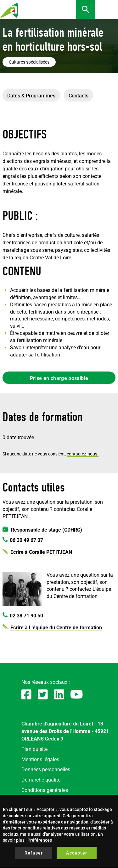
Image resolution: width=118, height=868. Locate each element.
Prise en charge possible (59, 378)
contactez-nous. (83, 454)
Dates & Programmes (31, 96)
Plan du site (34, 749)
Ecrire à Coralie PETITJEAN (41, 552)
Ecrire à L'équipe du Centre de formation (56, 628)
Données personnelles (46, 769)
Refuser (34, 853)
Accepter (77, 853)
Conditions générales (45, 790)
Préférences (40, 840)
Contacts (79, 96)
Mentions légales (40, 759)
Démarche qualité (41, 780)
